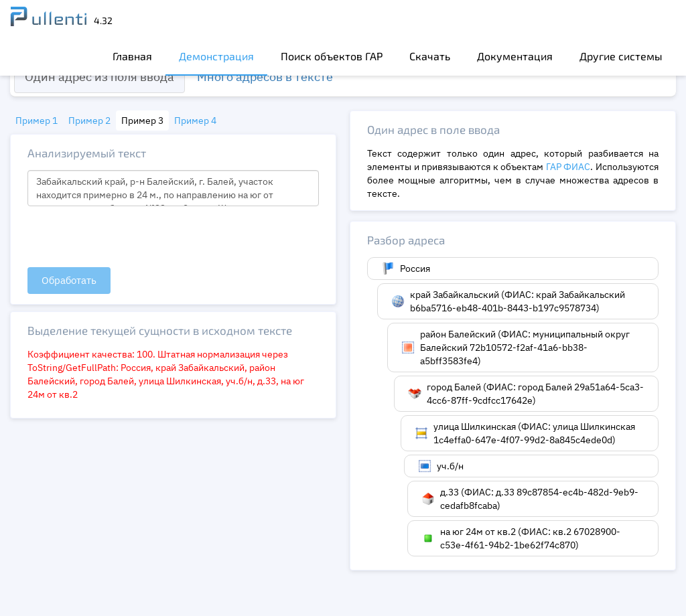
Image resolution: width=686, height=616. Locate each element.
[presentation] (129, 238)
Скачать (430, 56)
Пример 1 (37, 121)
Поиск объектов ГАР (332, 56)
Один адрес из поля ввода (99, 77)
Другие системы (621, 56)
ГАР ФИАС (568, 167)
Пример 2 (89, 121)
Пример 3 (142, 121)
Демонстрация (216, 56)
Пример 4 (195, 121)
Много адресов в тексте (265, 77)
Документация (515, 56)
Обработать (69, 280)
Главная (132, 56)
